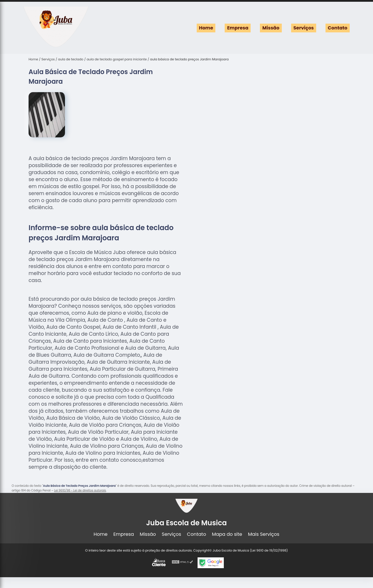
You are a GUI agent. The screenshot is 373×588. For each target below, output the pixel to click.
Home (206, 28)
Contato (338, 28)
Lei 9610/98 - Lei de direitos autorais (80, 490)
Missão (271, 28)
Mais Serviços (264, 534)
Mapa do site (227, 534)
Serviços (304, 28)
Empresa (238, 28)
